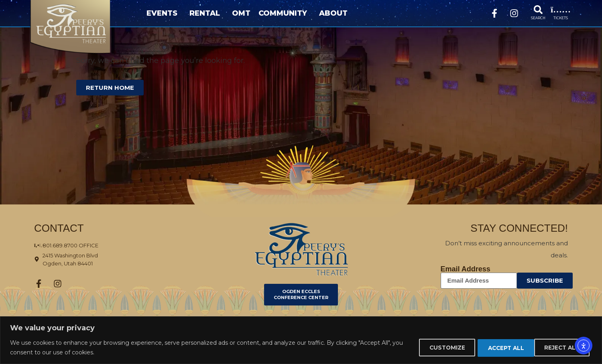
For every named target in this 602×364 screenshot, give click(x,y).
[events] (561, 10)
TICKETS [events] (561, 18)
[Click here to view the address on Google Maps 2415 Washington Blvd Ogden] (98, 259)
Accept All (561, 348)
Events (164, 13)
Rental (207, 13)
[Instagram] (514, 13)
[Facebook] (494, 13)
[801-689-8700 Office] (98, 245)
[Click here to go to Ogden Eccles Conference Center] (301, 295)
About (335, 13)
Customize (435, 348)
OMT (241, 13)
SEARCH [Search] (538, 18)
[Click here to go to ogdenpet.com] (301, 249)
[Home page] (83, 27)
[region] (301, 340)
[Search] (538, 10)
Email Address (466, 269)
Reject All (498, 348)
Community (285, 13)
